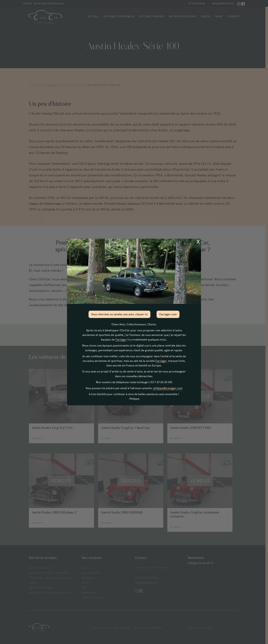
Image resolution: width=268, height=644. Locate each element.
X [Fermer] (198, 242)
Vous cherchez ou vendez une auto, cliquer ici (119, 314)
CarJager (121, 340)
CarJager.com (168, 314)
